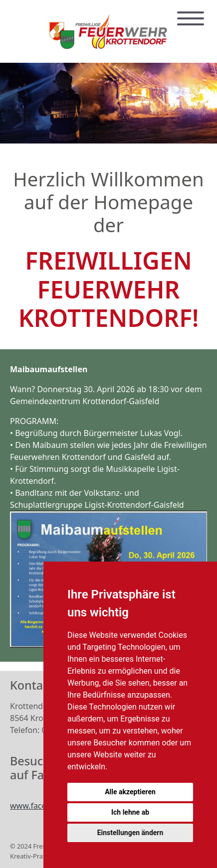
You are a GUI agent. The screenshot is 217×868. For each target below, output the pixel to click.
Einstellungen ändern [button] (130, 833)
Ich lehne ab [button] (130, 812)
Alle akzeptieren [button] (130, 792)
